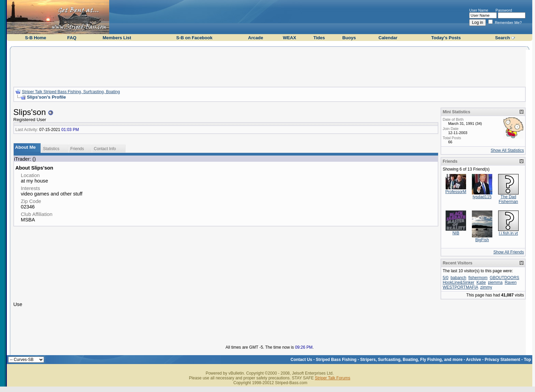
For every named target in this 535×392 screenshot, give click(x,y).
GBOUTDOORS (504, 278)
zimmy (486, 287)
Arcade (256, 38)
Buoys (349, 38)
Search (502, 38)
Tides (319, 38)
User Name (479, 10)
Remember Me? (505, 23)
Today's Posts (446, 38)
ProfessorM (456, 192)
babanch (458, 278)
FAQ (72, 38)
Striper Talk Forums (333, 378)
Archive (474, 360)
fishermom (478, 278)
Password (504, 10)
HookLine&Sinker (458, 282)
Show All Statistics (507, 150)
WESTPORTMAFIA (460, 287)
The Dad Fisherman (509, 199)
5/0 (445, 278)
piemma (495, 282)
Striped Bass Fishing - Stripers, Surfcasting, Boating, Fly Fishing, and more (389, 360)
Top (527, 360)
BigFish (482, 240)
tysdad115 (482, 197)
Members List (117, 38)
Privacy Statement (503, 360)
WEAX (290, 38)
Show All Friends (509, 252)
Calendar (388, 38)
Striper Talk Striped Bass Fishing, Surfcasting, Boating (71, 92)
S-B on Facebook (194, 38)
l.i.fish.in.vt (508, 233)
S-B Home (35, 38)
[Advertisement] (270, 66)
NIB (456, 233)
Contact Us (301, 360)
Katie (481, 282)
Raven (511, 282)
